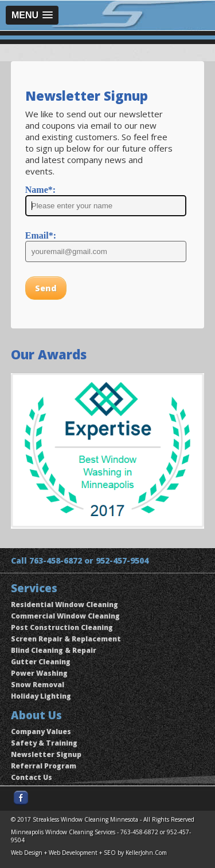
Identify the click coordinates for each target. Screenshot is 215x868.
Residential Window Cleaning (64, 605)
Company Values (41, 732)
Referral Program (44, 766)
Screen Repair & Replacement (66, 639)
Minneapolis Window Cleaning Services (63, 832)
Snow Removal (38, 685)
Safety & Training (44, 743)
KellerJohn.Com (146, 853)
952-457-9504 (122, 560)
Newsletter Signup (46, 754)
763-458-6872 (56, 560)
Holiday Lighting (41, 696)
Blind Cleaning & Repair (54, 650)
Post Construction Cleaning (62, 627)
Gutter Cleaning (41, 662)
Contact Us (32, 777)
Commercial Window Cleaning (65, 616)
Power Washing (39, 673)
